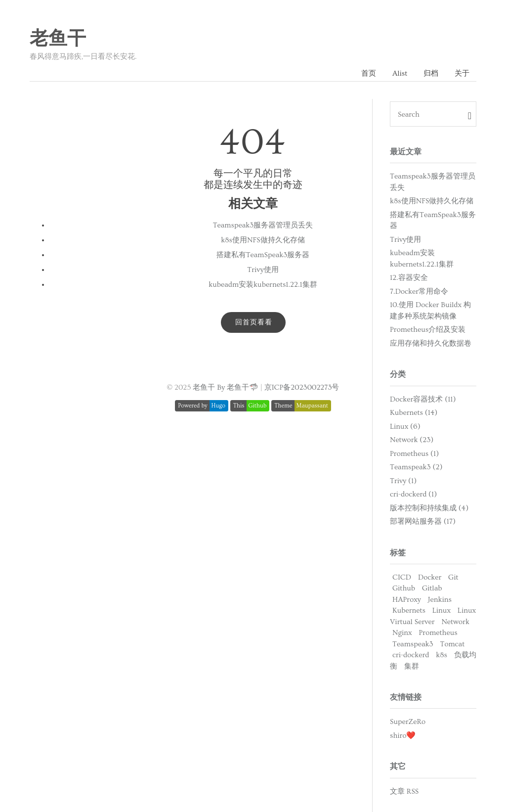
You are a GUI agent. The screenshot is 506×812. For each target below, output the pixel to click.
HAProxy (407, 600)
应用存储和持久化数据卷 (431, 343)
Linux (442, 610)
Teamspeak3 (413, 644)
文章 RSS (404, 791)
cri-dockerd (411, 655)
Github (404, 588)
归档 (431, 73)
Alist (400, 73)
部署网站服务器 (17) (423, 521)
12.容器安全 (409, 278)
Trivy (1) (403, 481)
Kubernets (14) (414, 413)
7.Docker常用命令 (419, 292)
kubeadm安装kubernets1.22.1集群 (263, 285)
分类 (398, 374)
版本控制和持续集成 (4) (429, 508)
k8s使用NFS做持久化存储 (263, 240)
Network (455, 622)
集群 (412, 666)
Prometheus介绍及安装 (428, 330)
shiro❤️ (403, 736)
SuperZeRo (408, 722)
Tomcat (453, 644)
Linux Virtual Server (433, 616)
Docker (430, 577)
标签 (398, 553)
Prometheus (438, 633)
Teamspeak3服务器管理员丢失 (263, 225)
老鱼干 (58, 39)
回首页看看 (254, 322)
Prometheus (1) (414, 454)
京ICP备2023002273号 (302, 387)
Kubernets (409, 610)
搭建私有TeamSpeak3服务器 (263, 255)
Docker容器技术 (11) (423, 399)
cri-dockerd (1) (413, 494)
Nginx (402, 633)
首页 (369, 73)
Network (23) (412, 440)
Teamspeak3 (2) (416, 467)
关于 (462, 73)
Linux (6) (405, 427)
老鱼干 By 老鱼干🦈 (226, 387)
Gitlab (432, 588)
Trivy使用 (263, 270)
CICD (402, 577)
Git (453, 577)
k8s (442, 655)
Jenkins (440, 600)
